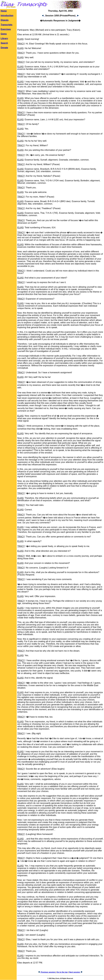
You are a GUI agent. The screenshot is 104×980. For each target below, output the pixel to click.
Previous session (47, 972)
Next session (76, 972)
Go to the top (62, 972)
